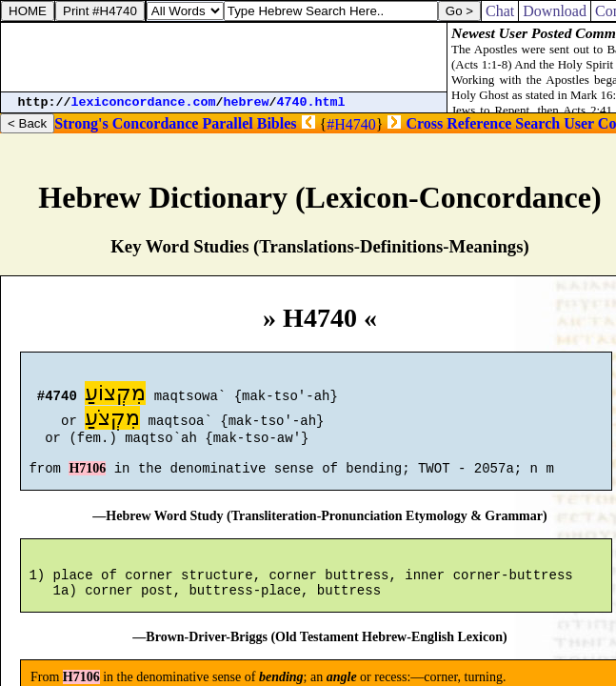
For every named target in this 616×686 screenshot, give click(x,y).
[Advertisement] (224, 57)
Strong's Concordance (126, 123)
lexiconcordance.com (144, 102)
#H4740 (351, 124)
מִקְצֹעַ (112, 421)
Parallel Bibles (249, 123)
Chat (500, 11)
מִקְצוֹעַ (115, 396)
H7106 (87, 480)
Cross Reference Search (483, 123)
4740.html (311, 102)
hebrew (247, 102)
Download (555, 11)
